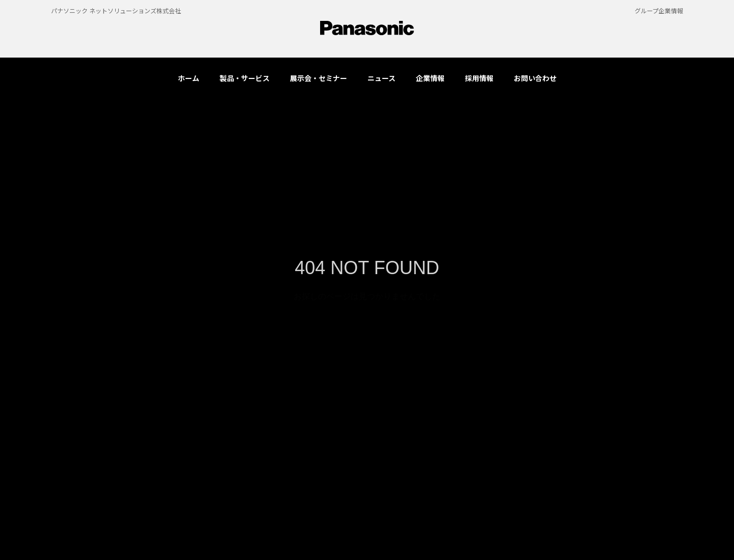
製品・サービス (245, 78)
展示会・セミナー (319, 78)
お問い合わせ (535, 78)
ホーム (189, 78)
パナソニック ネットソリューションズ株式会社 (116, 10)
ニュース (382, 78)
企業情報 (430, 78)
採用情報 (479, 78)
